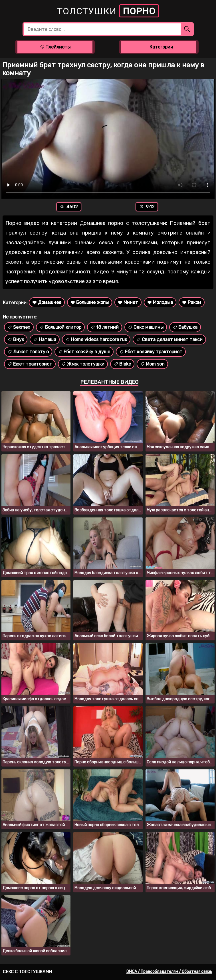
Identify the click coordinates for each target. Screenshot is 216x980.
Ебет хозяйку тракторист (151, 352)
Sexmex (19, 327)
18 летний (105, 327)
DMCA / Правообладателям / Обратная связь (169, 972)
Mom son (152, 364)
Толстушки (108, 11)
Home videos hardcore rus (96, 339)
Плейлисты (55, 47)
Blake (122, 364)
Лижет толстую (28, 352)
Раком (192, 302)
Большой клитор (60, 327)
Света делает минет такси (169, 339)
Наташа (45, 339)
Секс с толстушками (27, 972)
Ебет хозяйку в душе (84, 352)
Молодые (160, 302)
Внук (16, 339)
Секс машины (146, 327)
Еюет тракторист (30, 364)
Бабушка (185, 327)
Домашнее (47, 302)
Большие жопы (90, 302)
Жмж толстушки (83, 364)
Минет (128, 302)
